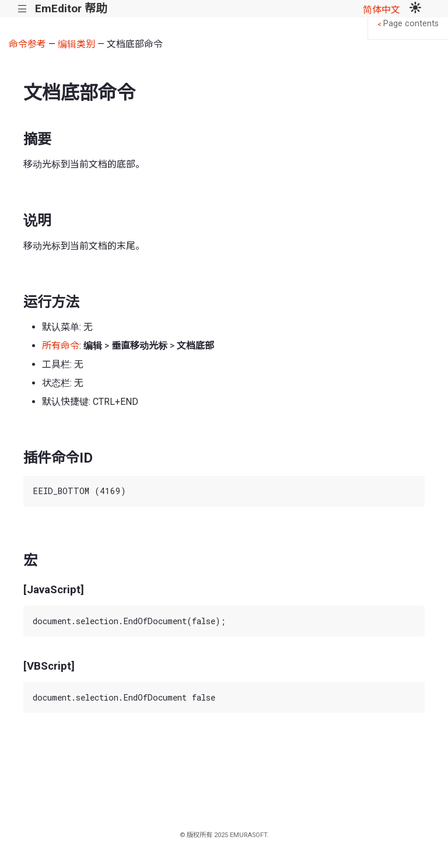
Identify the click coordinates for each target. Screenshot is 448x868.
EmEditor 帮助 (71, 8)
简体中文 (381, 10)
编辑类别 (76, 44)
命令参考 (27, 44)
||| (22, 9)
